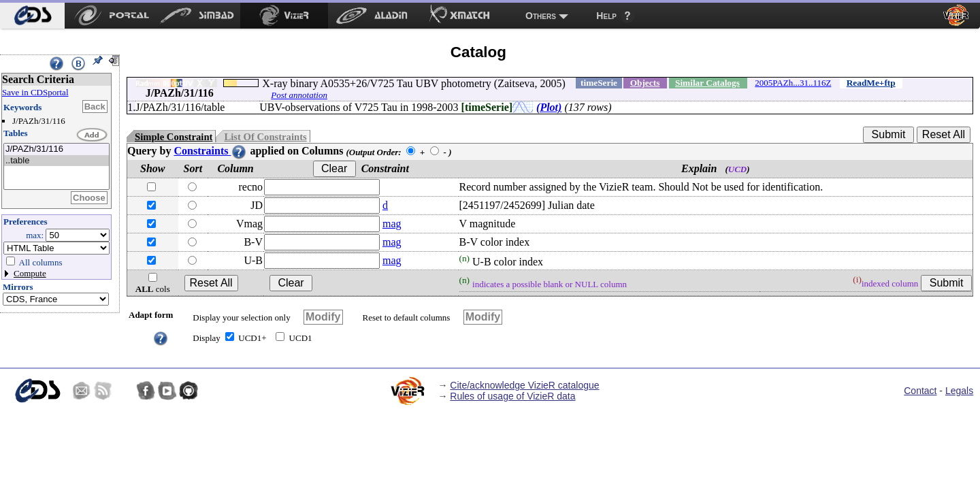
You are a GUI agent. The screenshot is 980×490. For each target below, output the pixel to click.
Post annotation (299, 95)
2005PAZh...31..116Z (793, 83)
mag (392, 224)
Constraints (210, 151)
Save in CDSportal (35, 92)
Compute (30, 273)
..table (56, 161)
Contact (920, 391)
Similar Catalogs (707, 83)
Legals (959, 391)
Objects (645, 83)
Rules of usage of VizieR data (512, 396)
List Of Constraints (265, 137)
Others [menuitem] (541, 16)
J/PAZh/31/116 (56, 149)
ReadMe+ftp (871, 83)
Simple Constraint (174, 137)
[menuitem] (32, 16)
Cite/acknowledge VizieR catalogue (524, 385)
